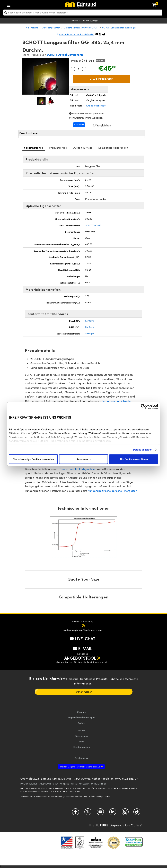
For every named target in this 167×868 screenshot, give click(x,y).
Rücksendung (81, 736)
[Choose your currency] (86, 21)
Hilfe (82, 741)
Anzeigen (90, 333)
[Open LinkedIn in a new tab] (113, 813)
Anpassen (84, 459)
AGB (62, 784)
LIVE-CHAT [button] (82, 639)
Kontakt (94, 21)
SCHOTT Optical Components (65, 55)
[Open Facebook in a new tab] (76, 813)
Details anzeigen (143, 450)
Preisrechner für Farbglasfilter (77, 469)
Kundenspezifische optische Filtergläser (112, 491)
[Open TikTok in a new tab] (137, 813)
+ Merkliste (79, 125)
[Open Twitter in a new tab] (88, 813)
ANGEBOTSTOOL (80, 658)
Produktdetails (58, 147)
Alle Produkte (32, 28)
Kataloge (82, 758)
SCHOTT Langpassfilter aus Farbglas (119, 28)
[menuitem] (20, 5)
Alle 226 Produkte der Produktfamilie (75, 34)
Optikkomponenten (51, 28)
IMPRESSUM (84, 784)
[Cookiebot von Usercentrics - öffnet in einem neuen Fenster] (143, 407)
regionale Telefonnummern (87, 630)
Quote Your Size (83, 147)
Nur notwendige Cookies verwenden (33, 459)
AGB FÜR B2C (71, 784)
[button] (100, 34)
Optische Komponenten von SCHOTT (81, 28)
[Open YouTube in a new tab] (100, 813)
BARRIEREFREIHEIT (99, 784)
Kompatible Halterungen (113, 147)
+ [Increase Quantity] (84, 68)
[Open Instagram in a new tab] (125, 813)
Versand (81, 730)
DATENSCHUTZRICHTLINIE (32, 784)
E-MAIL (83, 648)
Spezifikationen (34, 147)
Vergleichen (102, 125)
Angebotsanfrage (96, 106)
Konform (90, 321)
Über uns (82, 712)
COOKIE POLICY (51, 784)
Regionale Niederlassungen (81, 717)
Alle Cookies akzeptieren (134, 459)
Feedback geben (82, 747)
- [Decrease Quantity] (73, 68)
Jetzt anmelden (83, 692)
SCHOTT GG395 (93, 225)
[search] (83, 13)
